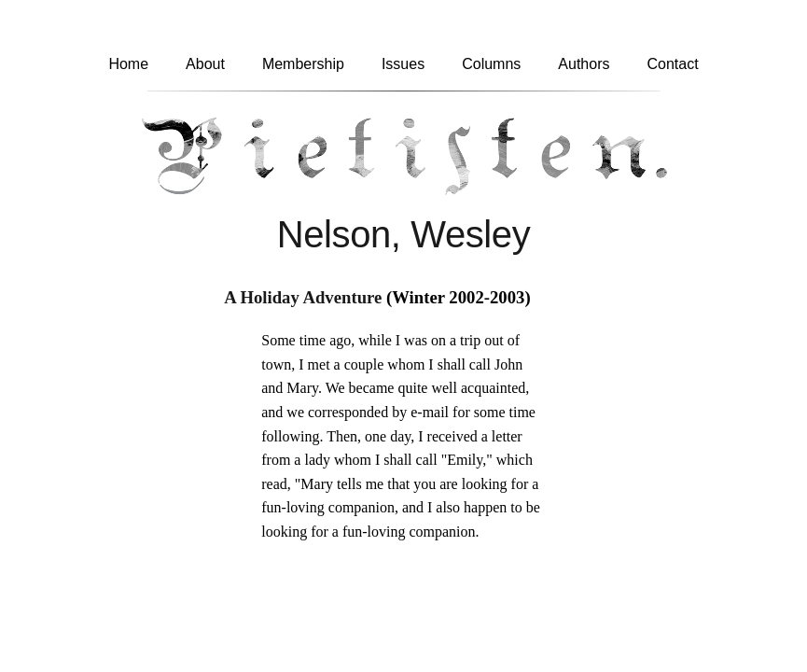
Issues (403, 64)
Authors (584, 64)
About (205, 64)
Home (128, 64)
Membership (303, 64)
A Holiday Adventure (303, 297)
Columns (491, 64)
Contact (672, 64)
